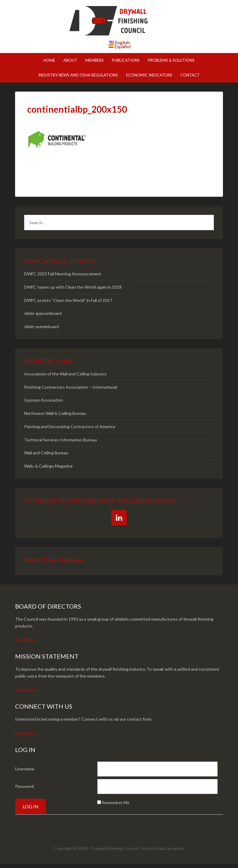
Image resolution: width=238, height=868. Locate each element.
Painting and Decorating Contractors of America (70, 430)
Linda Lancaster (169, 852)
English (122, 42)
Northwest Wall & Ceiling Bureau (55, 417)
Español (122, 46)
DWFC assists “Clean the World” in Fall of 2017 (68, 304)
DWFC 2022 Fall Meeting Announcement (63, 278)
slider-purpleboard (41, 330)
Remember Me (116, 806)
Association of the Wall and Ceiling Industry (65, 378)
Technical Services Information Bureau (60, 444)
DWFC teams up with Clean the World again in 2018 (73, 291)
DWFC (119, 21)
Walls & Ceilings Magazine (48, 470)
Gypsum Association (44, 404)
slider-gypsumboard (43, 317)
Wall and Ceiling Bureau (46, 457)
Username (25, 773)
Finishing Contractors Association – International (71, 391)
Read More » (27, 644)
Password (24, 790)
